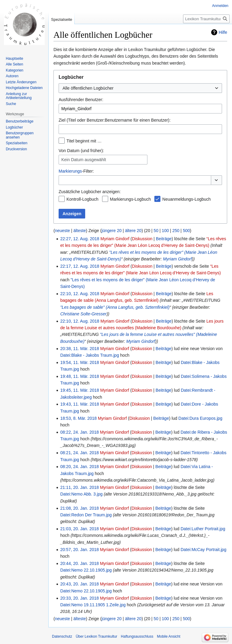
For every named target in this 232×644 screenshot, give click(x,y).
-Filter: (76, 171)
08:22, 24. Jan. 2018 (79, 432)
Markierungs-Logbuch (130, 199)
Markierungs (70, 171)
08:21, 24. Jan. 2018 (79, 453)
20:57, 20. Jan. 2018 (79, 550)
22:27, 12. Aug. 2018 (80, 239)
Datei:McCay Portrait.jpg (204, 550)
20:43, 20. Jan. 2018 (79, 584)
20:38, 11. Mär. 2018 (79, 349)
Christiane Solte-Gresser (83, 314)
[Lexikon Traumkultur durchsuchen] (206, 19)
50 (156, 231)
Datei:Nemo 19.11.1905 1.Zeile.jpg (93, 605)
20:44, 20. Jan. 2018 (79, 563)
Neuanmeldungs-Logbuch (186, 199)
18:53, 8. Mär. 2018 (78, 418)
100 (165, 231)
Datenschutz (62, 636)
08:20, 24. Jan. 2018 (79, 467)
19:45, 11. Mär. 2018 (79, 390)
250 (176, 231)
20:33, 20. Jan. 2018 (79, 598)
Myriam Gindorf (177, 259)
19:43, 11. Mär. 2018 (79, 404)
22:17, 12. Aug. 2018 (80, 266)
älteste (80, 231)
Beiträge (164, 239)
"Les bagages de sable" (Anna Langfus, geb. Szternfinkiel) (115, 307)
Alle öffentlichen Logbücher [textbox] (88, 88)
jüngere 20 (111, 231)
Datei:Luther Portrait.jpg (203, 529)
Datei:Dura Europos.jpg (201, 418)
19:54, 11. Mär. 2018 (79, 362)
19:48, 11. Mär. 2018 (79, 376)
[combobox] (140, 88)
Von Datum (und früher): (81, 151)
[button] (216, 180)
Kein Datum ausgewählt (84, 160)
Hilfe (223, 32)
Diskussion (142, 239)
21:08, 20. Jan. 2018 (79, 508)
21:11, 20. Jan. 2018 (79, 487)
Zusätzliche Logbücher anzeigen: (90, 192)
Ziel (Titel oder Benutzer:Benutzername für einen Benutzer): (115, 120)
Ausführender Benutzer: (81, 100)
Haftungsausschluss (137, 636)
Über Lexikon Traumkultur (97, 636)
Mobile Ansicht (168, 636)
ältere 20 (133, 231)
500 (186, 231)
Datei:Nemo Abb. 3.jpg (81, 494)
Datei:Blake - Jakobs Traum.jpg (90, 355)
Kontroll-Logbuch (82, 199)
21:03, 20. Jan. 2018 (79, 529)
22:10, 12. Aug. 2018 (80, 294)
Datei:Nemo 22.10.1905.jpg (86, 570)
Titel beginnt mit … (84, 141)
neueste (63, 231)
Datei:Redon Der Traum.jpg (86, 515)
